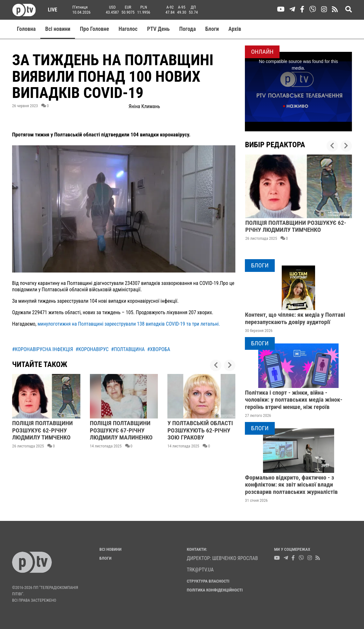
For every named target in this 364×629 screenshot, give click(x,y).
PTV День (158, 29)
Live (50, 10)
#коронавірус (92, 349)
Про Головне (94, 29)
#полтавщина (128, 349)
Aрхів (235, 29)
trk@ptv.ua (200, 570)
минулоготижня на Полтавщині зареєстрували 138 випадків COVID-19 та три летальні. (129, 324)
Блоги (212, 29)
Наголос (128, 29)
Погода (187, 29)
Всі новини (58, 29)
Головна (26, 29)
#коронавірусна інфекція (43, 349)
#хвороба (158, 349)
